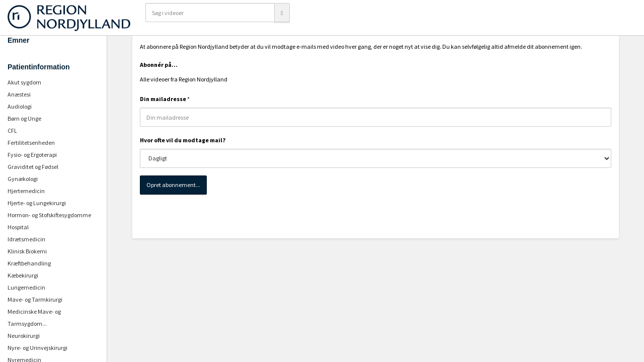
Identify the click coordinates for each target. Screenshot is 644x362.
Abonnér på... (159, 65)
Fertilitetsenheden (31, 143)
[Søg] (282, 13)
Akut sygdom (24, 82)
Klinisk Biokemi (27, 251)
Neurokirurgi (24, 336)
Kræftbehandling (29, 263)
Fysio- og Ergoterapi (32, 155)
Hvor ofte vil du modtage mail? (183, 140)
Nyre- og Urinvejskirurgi (37, 348)
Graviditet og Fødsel (33, 167)
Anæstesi (19, 94)
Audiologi (20, 106)
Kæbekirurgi (23, 275)
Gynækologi (23, 179)
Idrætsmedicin (26, 239)
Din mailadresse (163, 99)
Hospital (18, 227)
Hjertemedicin (26, 191)
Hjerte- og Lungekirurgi (37, 203)
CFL (12, 130)
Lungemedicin (26, 287)
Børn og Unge (24, 118)
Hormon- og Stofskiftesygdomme (49, 215)
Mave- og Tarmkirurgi (35, 299)
